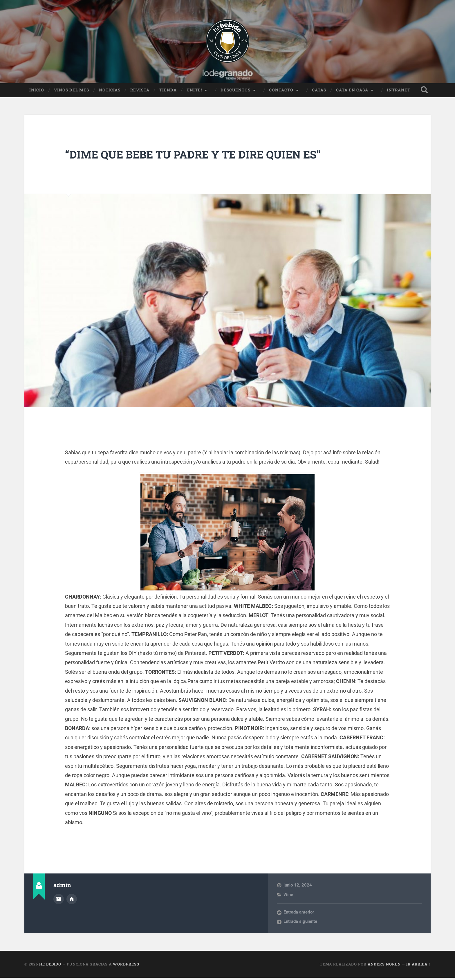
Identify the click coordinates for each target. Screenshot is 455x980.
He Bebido (50, 966)
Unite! (194, 92)
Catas (319, 92)
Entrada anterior (299, 914)
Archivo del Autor (59, 900)
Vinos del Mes (72, 92)
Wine (288, 897)
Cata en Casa (352, 92)
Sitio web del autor (72, 900)
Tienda (168, 92)
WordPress (126, 966)
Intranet (399, 92)
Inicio (37, 92)
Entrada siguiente (300, 924)
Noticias (110, 92)
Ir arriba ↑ (418, 966)
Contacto (281, 92)
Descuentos (235, 92)
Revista (140, 92)
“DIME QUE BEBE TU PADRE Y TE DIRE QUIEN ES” (207, 156)
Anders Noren (384, 966)
